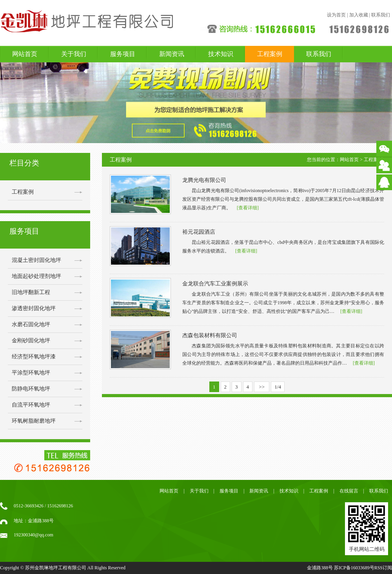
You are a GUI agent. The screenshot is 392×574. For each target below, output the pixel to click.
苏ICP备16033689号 (354, 568)
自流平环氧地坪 (31, 405)
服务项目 (123, 54)
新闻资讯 (172, 54)
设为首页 (336, 15)
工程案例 (270, 54)
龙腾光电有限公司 (204, 180)
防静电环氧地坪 (31, 389)
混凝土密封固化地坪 (36, 260)
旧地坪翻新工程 (31, 292)
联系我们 (381, 15)
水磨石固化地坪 (31, 324)
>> (262, 387)
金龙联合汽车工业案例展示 (215, 284)
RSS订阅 (383, 568)
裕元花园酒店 (199, 232)
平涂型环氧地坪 (31, 373)
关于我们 (74, 54)
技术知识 (221, 54)
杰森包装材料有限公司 (210, 335)
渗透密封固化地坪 (34, 308)
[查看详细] (248, 208)
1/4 (278, 387)
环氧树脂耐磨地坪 (34, 421)
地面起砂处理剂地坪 (36, 276)
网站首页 (25, 54)
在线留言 (349, 491)
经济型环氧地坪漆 (34, 357)
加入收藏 (359, 15)
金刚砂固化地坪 (31, 341)
